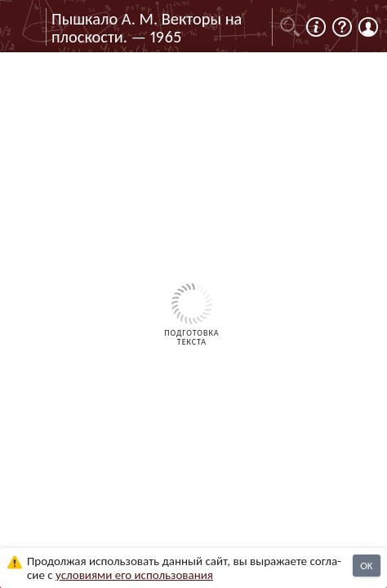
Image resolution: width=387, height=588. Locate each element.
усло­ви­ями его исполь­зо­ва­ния (134, 575)
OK (366, 566)
